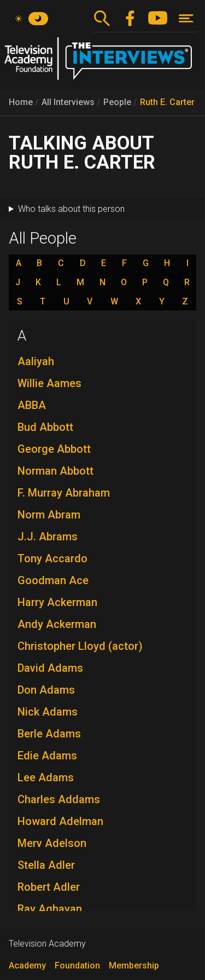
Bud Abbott (45, 427)
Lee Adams (46, 777)
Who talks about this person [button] (71, 209)
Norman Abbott (55, 471)
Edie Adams (47, 756)
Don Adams (46, 690)
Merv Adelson (52, 843)
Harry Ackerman (57, 602)
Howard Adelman (60, 821)
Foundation (77, 965)
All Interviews (68, 102)
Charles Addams (59, 799)
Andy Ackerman (57, 624)
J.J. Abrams (48, 537)
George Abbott (54, 449)
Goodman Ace (53, 580)
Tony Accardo (52, 558)
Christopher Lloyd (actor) (80, 646)
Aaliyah (36, 361)
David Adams (50, 668)
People (117, 102)
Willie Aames (49, 383)
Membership (134, 965)
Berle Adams (49, 734)
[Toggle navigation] (186, 18)
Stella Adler (46, 865)
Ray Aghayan (50, 909)
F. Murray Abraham (64, 493)
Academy (27, 965)
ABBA (32, 405)
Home (21, 102)
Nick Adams (48, 712)
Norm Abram (49, 515)
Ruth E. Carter (167, 102)
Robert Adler (49, 887)
